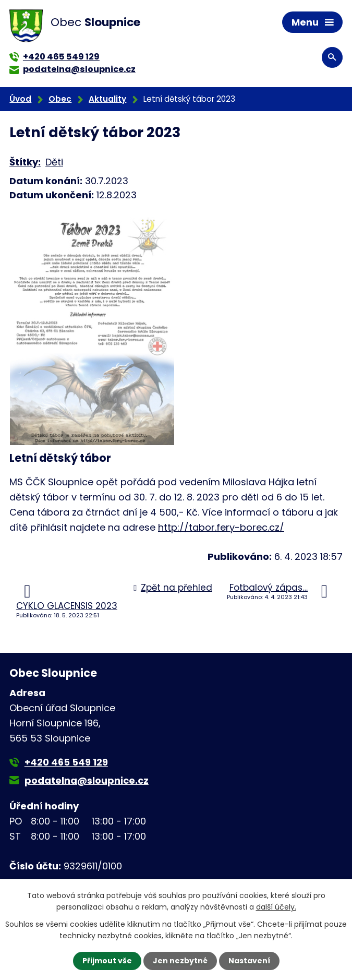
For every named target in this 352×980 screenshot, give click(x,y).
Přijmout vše (107, 961)
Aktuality (107, 99)
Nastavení (249, 961)
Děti (54, 162)
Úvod (20, 99)
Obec (60, 99)
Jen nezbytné (180, 961)
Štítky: (25, 162)
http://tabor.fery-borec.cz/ (221, 527)
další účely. (276, 907)
